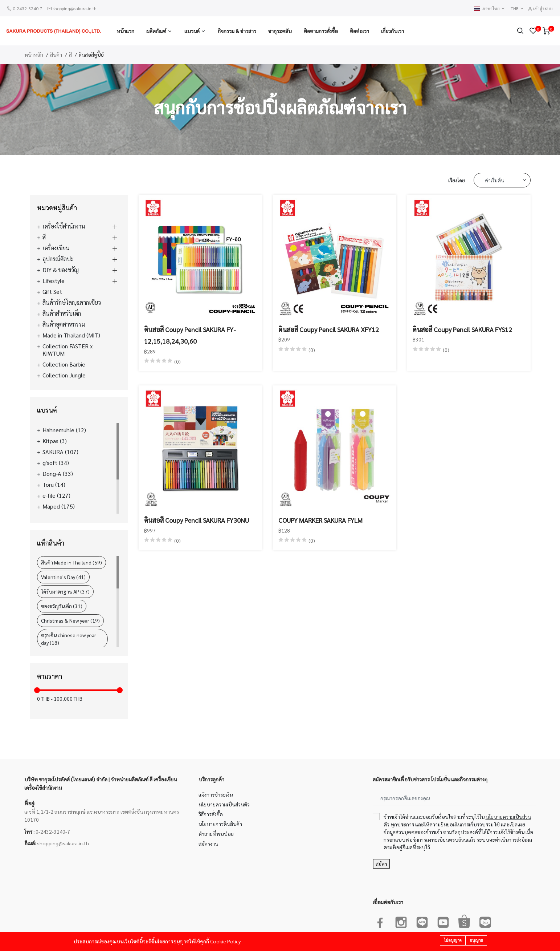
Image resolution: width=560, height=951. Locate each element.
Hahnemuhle (64, 430)
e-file (56, 495)
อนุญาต (476, 941)
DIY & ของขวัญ (61, 270)
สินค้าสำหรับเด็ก (62, 313)
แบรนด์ (192, 31)
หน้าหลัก (34, 54)
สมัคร (381, 863)
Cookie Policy (225, 942)
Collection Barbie (64, 364)
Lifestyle (54, 281)
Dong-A (58, 474)
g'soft (56, 463)
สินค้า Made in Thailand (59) (71, 562)
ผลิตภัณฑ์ (156, 31)
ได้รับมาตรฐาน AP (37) (65, 591)
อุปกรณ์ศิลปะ (58, 259)
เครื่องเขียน (56, 248)
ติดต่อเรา (359, 31)
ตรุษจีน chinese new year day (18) (69, 639)
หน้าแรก (125, 31)
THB (517, 9)
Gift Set (52, 292)
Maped (59, 506)
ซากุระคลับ (280, 31)
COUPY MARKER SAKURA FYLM (320, 520)
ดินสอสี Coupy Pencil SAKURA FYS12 (462, 329)
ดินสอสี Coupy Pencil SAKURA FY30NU (197, 520)
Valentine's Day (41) (63, 577)
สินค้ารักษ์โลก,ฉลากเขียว (72, 303)
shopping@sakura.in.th (75, 8)
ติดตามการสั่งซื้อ (321, 31)
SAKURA (60, 452)
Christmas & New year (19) (70, 620)
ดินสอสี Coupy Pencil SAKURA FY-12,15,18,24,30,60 (190, 335)
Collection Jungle (64, 375)
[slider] (37, 690)
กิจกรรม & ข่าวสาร (237, 31)
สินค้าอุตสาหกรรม (64, 324)
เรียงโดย (457, 180)
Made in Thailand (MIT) (71, 335)
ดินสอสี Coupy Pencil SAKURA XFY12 (329, 329)
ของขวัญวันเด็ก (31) (62, 606)
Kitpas (55, 441)
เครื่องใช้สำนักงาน (64, 226)
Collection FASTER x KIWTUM (68, 350)
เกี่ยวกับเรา (393, 31)
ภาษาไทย (490, 9)
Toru (54, 485)
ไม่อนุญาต (453, 941)
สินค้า (56, 54)
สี (70, 54)
